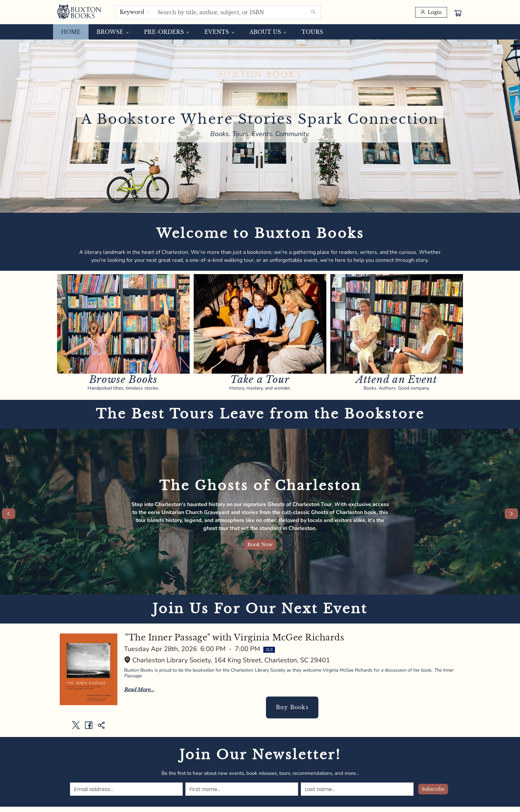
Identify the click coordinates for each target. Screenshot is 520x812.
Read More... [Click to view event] (139, 690)
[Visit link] (123, 324)
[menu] (260, 32)
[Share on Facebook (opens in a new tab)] (89, 725)
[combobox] (135, 12)
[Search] (313, 12)
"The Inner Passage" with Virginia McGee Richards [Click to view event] (234, 638)
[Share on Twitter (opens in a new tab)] (76, 725)
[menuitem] (71, 32)
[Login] (431, 12)
